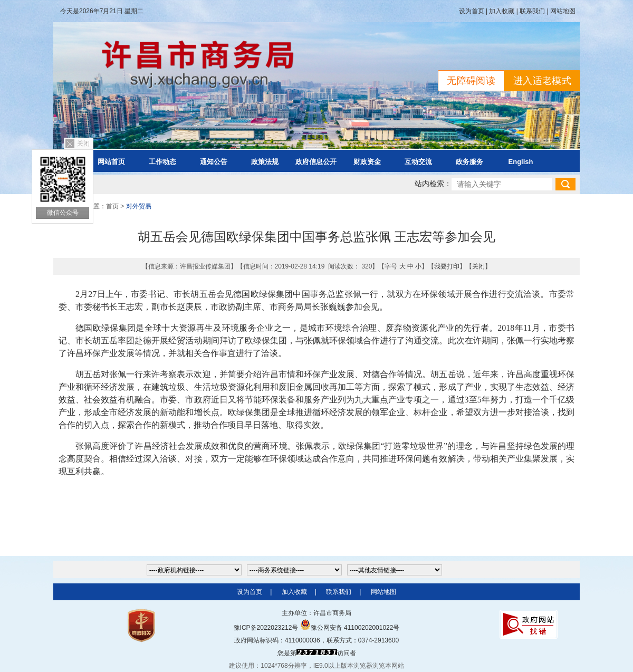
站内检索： (433, 184)
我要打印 (447, 266)
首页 (112, 206)
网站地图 (563, 11)
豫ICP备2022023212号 (266, 628)
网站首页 (111, 162)
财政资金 (367, 162)
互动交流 (418, 162)
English (521, 162)
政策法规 (265, 162)
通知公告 (214, 162)
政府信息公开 (316, 162)
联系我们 (532, 11)
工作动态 (162, 162)
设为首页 (472, 11)
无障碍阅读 (471, 81)
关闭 (83, 143)
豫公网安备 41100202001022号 (350, 628)
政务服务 (469, 162)
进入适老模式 (542, 81)
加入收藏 (502, 11)
